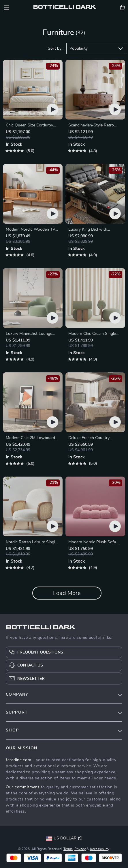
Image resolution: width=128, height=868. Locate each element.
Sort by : (56, 48)
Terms (68, 849)
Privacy (80, 849)
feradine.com (18, 760)
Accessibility (99, 849)
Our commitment (23, 787)
